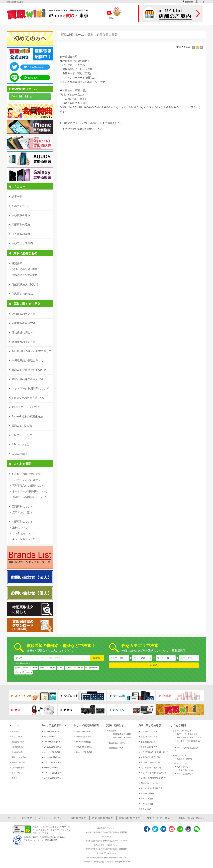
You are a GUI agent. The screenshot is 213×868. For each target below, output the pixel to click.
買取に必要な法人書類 (23, 275)
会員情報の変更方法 (148, 747)
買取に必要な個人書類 (23, 269)
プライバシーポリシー (51, 818)
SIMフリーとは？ (147, 799)
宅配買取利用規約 (130, 818)
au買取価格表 (49, 737)
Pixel (42, 668)
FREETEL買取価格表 (52, 773)
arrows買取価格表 (83, 742)
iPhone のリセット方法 (150, 783)
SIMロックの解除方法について (28, 497)
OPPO (60, 668)
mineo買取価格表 (50, 768)
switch (29, 672)
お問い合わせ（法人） (192, 818)
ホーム (12, 818)
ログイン (201, 2)
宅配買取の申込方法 (148, 737)
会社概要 (27, 818)
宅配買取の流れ (17, 747)
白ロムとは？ (146, 809)
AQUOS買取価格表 (83, 747)
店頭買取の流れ (17, 742)
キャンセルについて (22, 539)
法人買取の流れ (17, 752)
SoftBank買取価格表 (51, 742)
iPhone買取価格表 (83, 737)
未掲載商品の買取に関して (151, 757)
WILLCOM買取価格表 (52, 757)
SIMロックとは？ (147, 804)
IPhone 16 (51, 668)
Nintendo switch (30, 668)
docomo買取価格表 (51, 731)
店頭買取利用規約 (103, 818)
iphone (18, 668)
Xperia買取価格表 (83, 731)
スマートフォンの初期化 (24, 480)
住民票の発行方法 (115, 748)
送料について (18, 528)
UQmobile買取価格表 (52, 762)
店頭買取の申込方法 (148, 731)
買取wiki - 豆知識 (147, 793)
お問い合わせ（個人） (160, 818)
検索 (97, 658)
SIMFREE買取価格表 (52, 778)
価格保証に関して (147, 742)
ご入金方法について (22, 533)
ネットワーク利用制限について (28, 491)
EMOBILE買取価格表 (52, 747)
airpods (69, 668)
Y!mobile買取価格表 (51, 752)
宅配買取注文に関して (117, 743)
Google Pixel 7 (92, 668)
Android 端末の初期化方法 (151, 788)
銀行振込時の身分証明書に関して (154, 752)
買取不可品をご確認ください (27, 486)
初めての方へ (16, 737)
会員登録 (188, 2)
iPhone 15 (79, 668)
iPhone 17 (19, 672)
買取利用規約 (78, 818)
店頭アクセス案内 (21, 512)
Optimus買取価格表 (83, 752)
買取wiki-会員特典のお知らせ (152, 762)
